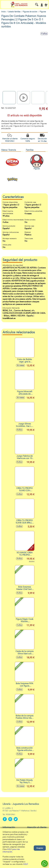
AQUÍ (25, 864)
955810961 (11, 814)
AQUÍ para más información (11, 851)
